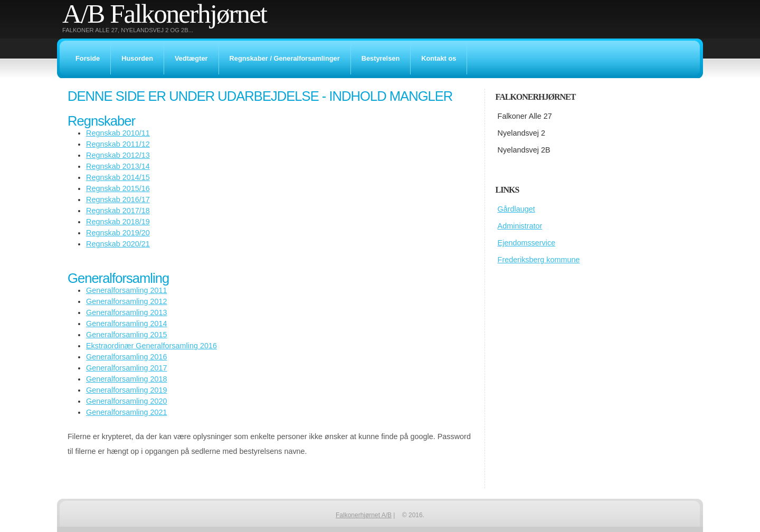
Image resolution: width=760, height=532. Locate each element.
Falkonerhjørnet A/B (364, 515)
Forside (88, 58)
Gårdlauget (516, 209)
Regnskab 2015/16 (118, 188)
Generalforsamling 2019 (127, 390)
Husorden (137, 58)
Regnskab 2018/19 (118, 222)
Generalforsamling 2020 (127, 401)
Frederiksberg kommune (539, 260)
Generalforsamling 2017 (127, 368)
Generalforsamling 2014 (127, 324)
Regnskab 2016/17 (118, 199)
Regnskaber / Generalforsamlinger (285, 58)
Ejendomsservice (527, 243)
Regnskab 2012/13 (118, 155)
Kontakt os (439, 58)
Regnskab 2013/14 (118, 166)
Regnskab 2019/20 (118, 233)
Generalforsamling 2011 (127, 290)
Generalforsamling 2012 (127, 301)
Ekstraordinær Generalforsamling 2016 (151, 346)
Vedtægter (191, 58)
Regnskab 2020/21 (118, 244)
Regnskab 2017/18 (118, 211)
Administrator (520, 226)
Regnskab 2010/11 (118, 133)
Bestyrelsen (381, 58)
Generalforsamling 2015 (127, 335)
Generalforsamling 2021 (127, 412)
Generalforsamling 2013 (127, 312)
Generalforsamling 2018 (127, 379)
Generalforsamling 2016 (127, 357)
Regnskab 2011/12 (118, 144)
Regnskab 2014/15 (118, 177)
